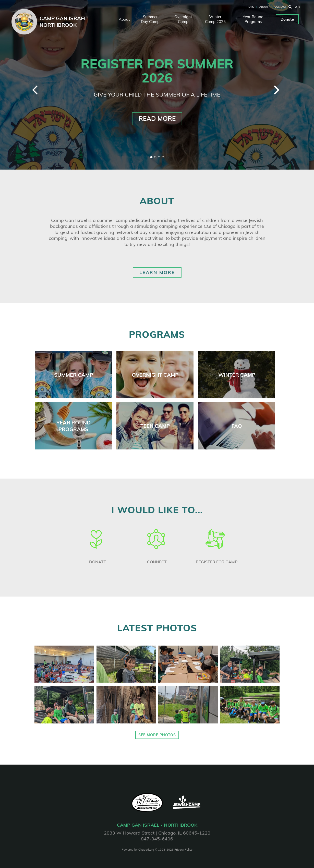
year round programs (74, 426)
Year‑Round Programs (253, 19)
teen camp (155, 426)
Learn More (157, 272)
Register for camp (217, 562)
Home (250, 7)
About (264, 7)
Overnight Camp (183, 19)
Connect (157, 562)
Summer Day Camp (150, 19)
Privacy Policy (183, 850)
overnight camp (155, 375)
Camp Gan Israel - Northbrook (65, 22)
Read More (157, 119)
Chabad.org (146, 850)
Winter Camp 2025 (215, 19)
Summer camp (74, 375)
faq (237, 426)
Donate (287, 19)
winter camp (237, 375)
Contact (280, 7)
